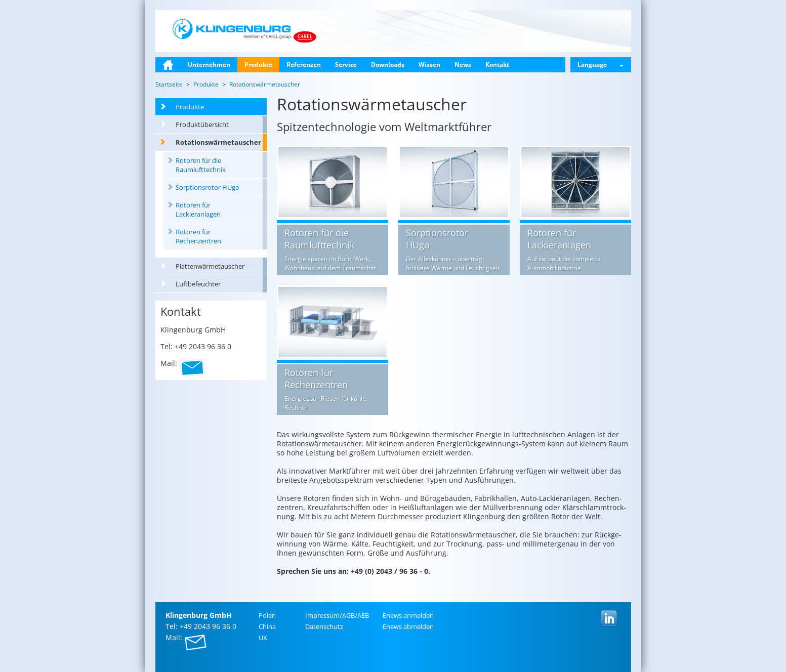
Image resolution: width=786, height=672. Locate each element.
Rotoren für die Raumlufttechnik (201, 165)
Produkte (258, 65)
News (463, 65)
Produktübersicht (202, 124)
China (267, 626)
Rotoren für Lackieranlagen (198, 209)
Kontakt (497, 65)
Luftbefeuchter (198, 284)
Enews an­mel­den (408, 615)
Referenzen (304, 65)
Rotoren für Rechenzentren (198, 236)
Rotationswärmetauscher (218, 142)
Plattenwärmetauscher (210, 266)
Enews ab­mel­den (408, 626)
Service (346, 65)
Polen (267, 615)
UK (263, 638)
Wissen (429, 65)
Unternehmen (209, 65)
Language (601, 65)
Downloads (388, 65)
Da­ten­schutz (324, 626)
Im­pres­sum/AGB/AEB (337, 615)
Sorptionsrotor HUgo (208, 187)
